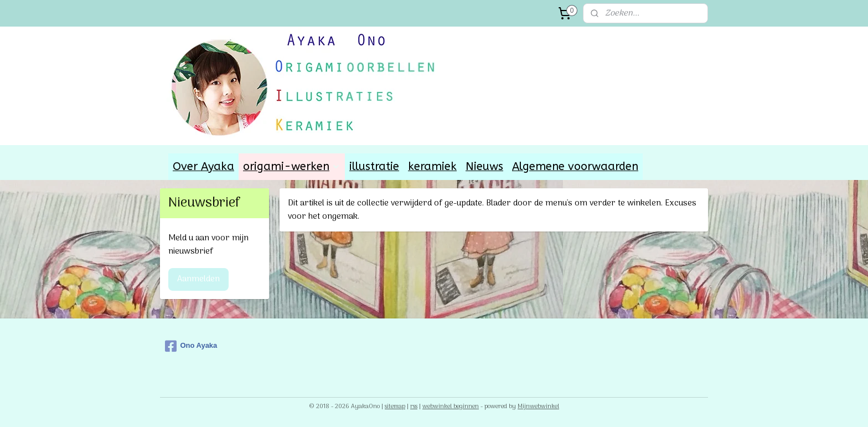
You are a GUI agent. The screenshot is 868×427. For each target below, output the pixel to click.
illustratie (374, 166)
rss (414, 407)
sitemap (395, 407)
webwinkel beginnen (451, 407)
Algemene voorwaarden (575, 166)
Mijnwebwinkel (538, 407)
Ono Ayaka (191, 346)
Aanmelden (198, 279)
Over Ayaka (203, 166)
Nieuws (484, 166)
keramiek (432, 166)
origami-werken (292, 166)
